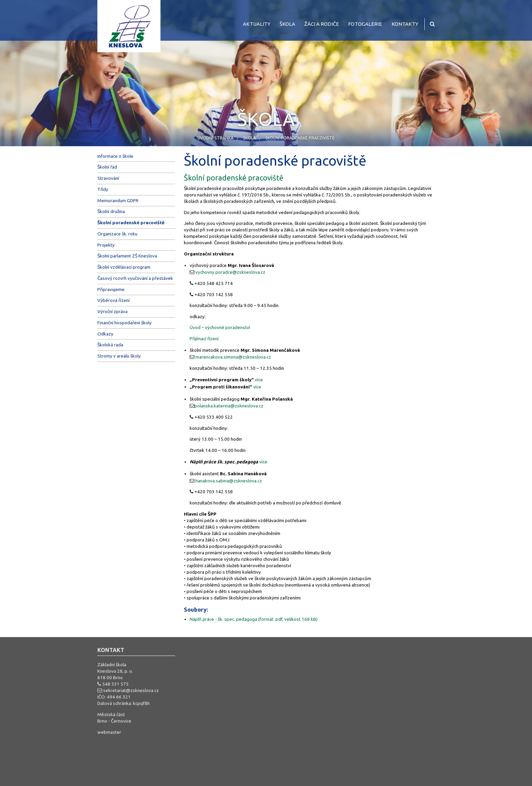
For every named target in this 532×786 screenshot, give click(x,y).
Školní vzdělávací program (124, 267)
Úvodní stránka (215, 138)
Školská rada (110, 345)
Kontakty (405, 24)
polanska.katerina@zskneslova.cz (229, 406)
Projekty (106, 245)
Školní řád (107, 167)
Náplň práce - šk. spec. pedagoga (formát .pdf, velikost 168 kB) (254, 619)
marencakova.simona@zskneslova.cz (233, 357)
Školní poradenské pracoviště (300, 138)
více (259, 380)
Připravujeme (111, 289)
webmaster (109, 732)
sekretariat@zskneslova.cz (131, 690)
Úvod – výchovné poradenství (220, 327)
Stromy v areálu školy (119, 356)
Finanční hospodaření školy (125, 323)
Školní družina (111, 211)
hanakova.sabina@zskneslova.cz (229, 481)
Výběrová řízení (113, 300)
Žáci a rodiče (322, 24)
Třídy (103, 189)
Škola (287, 24)
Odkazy (105, 334)
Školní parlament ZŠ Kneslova (127, 256)
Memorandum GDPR (118, 200)
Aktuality (257, 24)
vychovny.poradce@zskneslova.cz (230, 272)
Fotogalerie (365, 24)
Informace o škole (115, 156)
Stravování (108, 178)
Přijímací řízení (204, 339)
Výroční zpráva (112, 311)
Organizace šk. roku (117, 234)
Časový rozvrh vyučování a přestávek (135, 278)
